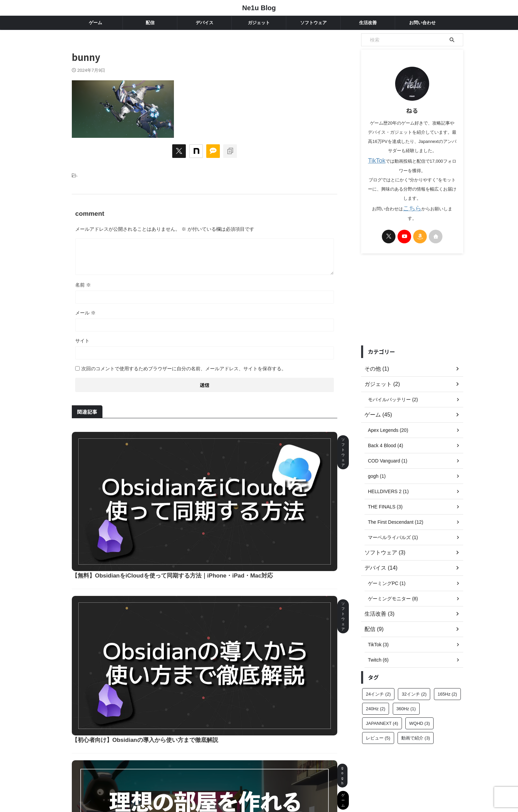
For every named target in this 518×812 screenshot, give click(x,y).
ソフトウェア (313, 23)
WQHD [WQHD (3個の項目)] (419, 712)
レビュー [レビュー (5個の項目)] (378, 727)
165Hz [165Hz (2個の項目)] (447, 683)
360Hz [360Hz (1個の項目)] (406, 697)
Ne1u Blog (259, 8)
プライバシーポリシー (276, 777)
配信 (150, 23)
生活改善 (368, 23)
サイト (82, 341)
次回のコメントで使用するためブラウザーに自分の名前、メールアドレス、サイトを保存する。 (184, 369)
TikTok (375, 160)
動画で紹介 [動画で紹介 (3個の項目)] (416, 727)
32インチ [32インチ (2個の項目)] (414, 683)
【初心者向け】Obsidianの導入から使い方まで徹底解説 (248, 516)
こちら (408, 206)
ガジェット (259, 23)
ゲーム (95, 23)
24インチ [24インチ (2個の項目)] (378, 683)
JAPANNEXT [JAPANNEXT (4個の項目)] (382, 712)
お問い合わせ (422, 23)
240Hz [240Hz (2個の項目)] (376, 697)
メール (85, 313)
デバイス (205, 23)
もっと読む (208, 714)
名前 (83, 285)
